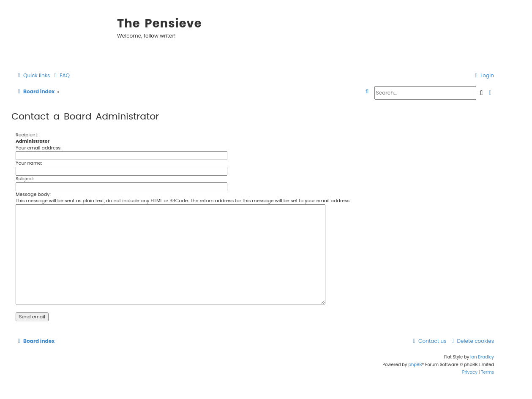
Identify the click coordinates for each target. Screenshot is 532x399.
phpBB (415, 365)
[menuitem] (61, 76)
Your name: (29, 163)
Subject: (25, 179)
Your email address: (39, 148)
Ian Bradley (482, 357)
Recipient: (27, 135)
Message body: (33, 194)
